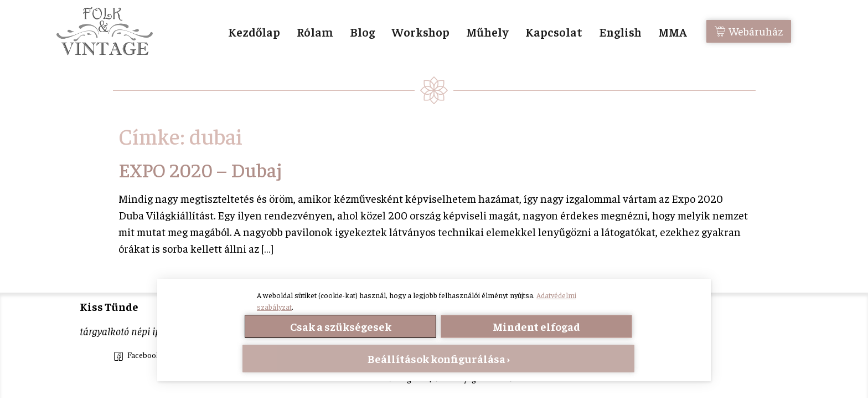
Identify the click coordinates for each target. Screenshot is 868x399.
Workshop (420, 32)
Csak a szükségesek (341, 326)
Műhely (487, 32)
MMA (673, 32)
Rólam (315, 32)
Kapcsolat (554, 32)
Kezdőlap (254, 32)
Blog (362, 32)
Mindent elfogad (536, 326)
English (620, 32)
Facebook (137, 356)
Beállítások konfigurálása (436, 358)
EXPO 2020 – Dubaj (200, 169)
